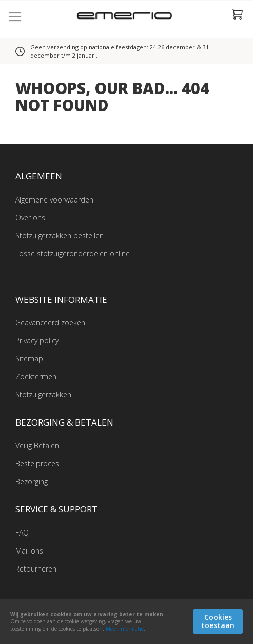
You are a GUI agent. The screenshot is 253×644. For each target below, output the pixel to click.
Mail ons (29, 551)
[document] (126, 621)
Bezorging (32, 481)
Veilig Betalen (37, 445)
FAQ (22, 533)
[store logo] (126, 17)
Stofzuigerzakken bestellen (60, 236)
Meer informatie (125, 629)
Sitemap (29, 358)
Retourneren (36, 569)
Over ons (30, 218)
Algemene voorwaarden (54, 200)
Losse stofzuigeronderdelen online (73, 254)
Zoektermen (36, 376)
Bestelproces (37, 463)
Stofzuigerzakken (43, 394)
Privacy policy (37, 341)
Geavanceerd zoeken (50, 323)
